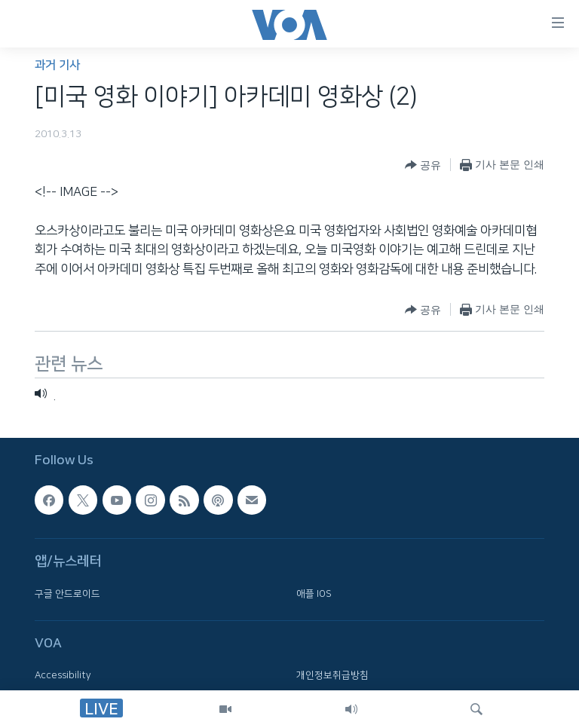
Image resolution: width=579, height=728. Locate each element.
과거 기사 (57, 65)
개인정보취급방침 (332, 676)
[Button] (423, 165)
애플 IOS (314, 594)
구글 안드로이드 (67, 594)
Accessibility (63, 676)
